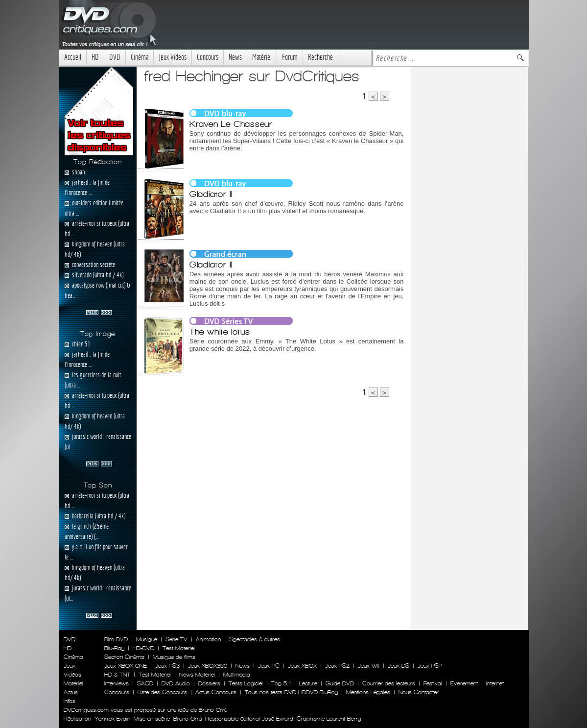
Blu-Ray (114, 648)
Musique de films (174, 657)
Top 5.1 (281, 683)
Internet (495, 683)
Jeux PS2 (337, 666)
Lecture (308, 683)
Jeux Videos (173, 57)
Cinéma (140, 57)
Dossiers (209, 683)
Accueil (73, 57)
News (235, 57)
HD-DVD (143, 648)
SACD (145, 683)
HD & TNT (117, 675)
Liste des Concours (162, 692)
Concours (208, 57)
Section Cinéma (124, 657)
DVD (115, 57)
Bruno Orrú (188, 719)
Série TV (176, 639)
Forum (290, 57)
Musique (147, 639)
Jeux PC (269, 666)
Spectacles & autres (255, 639)
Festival (433, 683)
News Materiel (197, 675)
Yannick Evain (112, 719)
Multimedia (237, 675)
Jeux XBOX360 (208, 666)
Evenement (464, 683)
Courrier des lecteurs (389, 683)
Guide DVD (340, 683)
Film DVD (116, 639)
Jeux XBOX (302, 666)
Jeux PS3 (167, 666)
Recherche (320, 57)
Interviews (117, 683)
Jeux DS (399, 666)
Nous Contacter (418, 692)
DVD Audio (176, 683)
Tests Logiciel (246, 683)
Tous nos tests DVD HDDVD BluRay (291, 692)
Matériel (262, 57)
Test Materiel (179, 648)
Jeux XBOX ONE (126, 666)
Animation (208, 639)
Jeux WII (369, 666)
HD (95, 57)
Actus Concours (216, 692)
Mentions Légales (368, 692)
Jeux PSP (430, 666)
